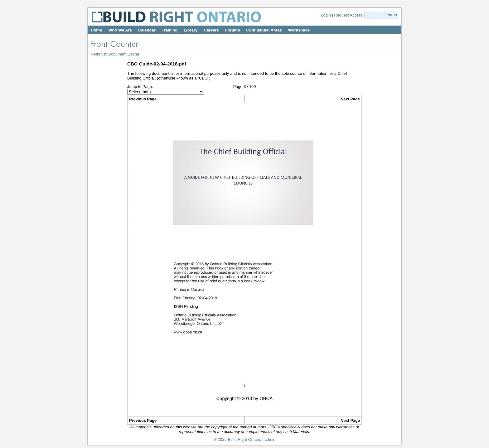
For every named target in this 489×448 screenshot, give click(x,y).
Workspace (299, 30)
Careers (211, 30)
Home (96, 30)
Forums (233, 30)
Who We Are (120, 30)
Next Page (350, 99)
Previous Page (143, 99)
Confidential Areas (264, 30)
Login (326, 15)
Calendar (147, 30)
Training (170, 30)
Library (191, 30)
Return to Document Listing (115, 54)
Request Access (348, 15)
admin (270, 439)
